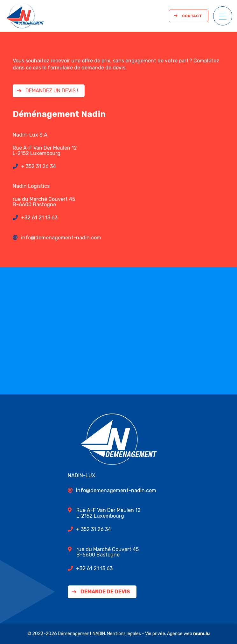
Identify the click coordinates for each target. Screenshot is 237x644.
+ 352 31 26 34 (38, 166)
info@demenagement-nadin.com (61, 238)
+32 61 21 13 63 (39, 218)
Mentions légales (124, 634)
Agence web (180, 634)
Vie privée (155, 634)
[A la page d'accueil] (25, 16)
